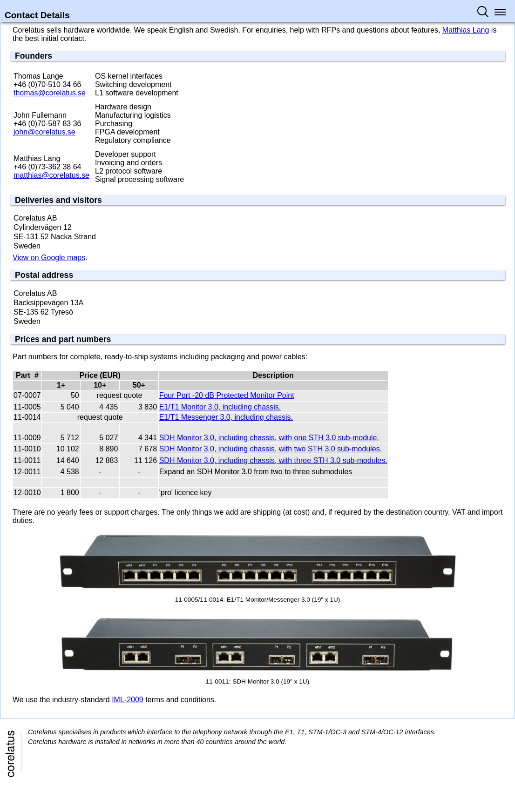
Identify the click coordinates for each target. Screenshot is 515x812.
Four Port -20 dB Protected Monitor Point (227, 395)
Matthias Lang (466, 30)
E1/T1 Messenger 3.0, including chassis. (226, 417)
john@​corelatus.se (44, 132)
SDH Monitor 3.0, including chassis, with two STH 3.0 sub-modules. (271, 449)
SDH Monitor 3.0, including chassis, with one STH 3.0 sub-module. (269, 438)
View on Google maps (49, 258)
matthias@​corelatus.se (51, 175)
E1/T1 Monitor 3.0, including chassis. (220, 407)
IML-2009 (128, 700)
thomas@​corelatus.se (50, 93)
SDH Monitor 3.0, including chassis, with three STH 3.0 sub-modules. (273, 460)
